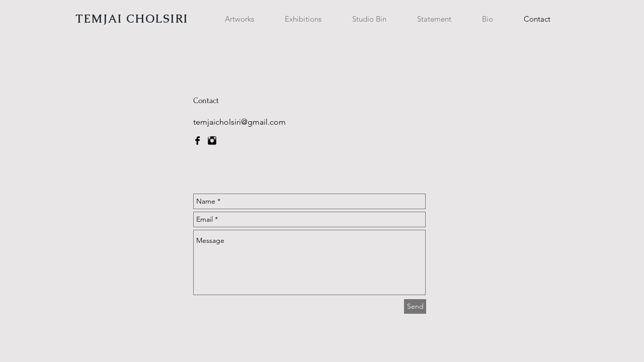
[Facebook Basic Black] (197, 141)
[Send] (415, 306)
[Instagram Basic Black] (212, 141)
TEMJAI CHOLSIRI (132, 19)
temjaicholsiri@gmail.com (239, 122)
